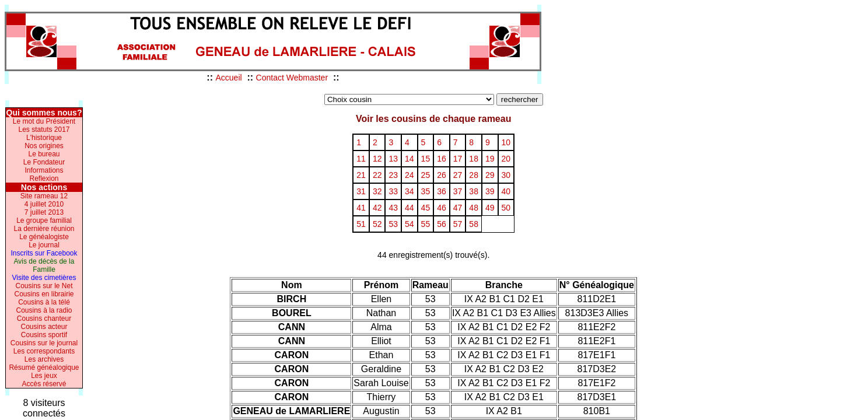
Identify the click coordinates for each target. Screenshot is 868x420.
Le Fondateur (44, 162)
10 (506, 142)
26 (442, 175)
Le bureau (44, 154)
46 (442, 208)
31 (361, 191)
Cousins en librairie (44, 294)
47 (458, 208)
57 (458, 224)
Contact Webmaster (292, 78)
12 (377, 159)
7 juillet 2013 (44, 212)
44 (409, 208)
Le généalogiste (44, 237)
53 (393, 224)
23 (393, 175)
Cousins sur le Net (44, 286)
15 (426, 159)
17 (458, 159)
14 (409, 159)
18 (474, 159)
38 (474, 191)
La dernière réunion (44, 229)
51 (361, 224)
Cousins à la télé (44, 302)
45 (426, 208)
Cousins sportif (44, 335)
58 (474, 224)
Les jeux (44, 376)
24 (409, 175)
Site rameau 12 (44, 196)
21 (361, 175)
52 (377, 224)
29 (490, 175)
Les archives (44, 359)
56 (442, 224)
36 (442, 191)
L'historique (44, 138)
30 (506, 175)
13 (393, 159)
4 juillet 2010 (44, 204)
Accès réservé (44, 384)
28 (474, 175)
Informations (44, 170)
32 (377, 191)
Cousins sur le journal (44, 343)
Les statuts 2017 (44, 129)
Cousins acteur (44, 327)
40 (506, 191)
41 (361, 208)
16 (442, 159)
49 (490, 208)
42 (377, 208)
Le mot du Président (44, 121)
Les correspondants (44, 351)
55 (426, 224)
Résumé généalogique (44, 367)
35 (426, 191)
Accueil (228, 78)
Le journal (44, 245)
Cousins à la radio (44, 310)
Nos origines (44, 146)
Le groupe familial (44, 220)
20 (506, 159)
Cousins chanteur (44, 318)
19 (490, 159)
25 (426, 175)
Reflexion (44, 178)
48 (474, 208)
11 (361, 159)
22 (377, 175)
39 (490, 191)
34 (409, 191)
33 (393, 191)
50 (506, 208)
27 (458, 175)
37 (458, 191)
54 (409, 224)
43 (393, 208)
